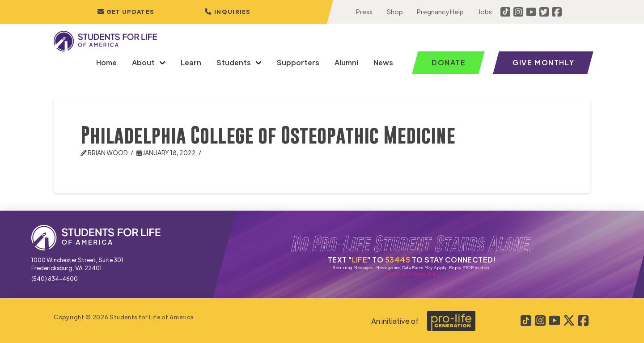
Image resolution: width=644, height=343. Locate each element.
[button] (228, 12)
